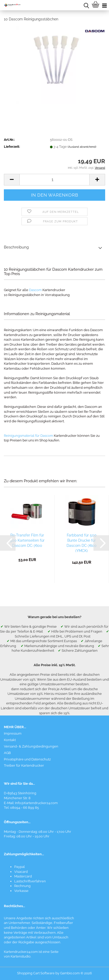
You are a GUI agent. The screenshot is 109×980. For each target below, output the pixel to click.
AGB (7, 753)
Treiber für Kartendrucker (24, 765)
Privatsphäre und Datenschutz (27, 759)
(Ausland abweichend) (82, 147)
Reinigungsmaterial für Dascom (28, 436)
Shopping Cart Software (36, 973)
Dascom (35, 290)
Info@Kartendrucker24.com (36, 803)
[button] (12, 180)
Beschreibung (16, 247)
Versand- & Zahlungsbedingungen (31, 746)
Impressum (13, 733)
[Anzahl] (54, 180)
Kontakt (10, 740)
